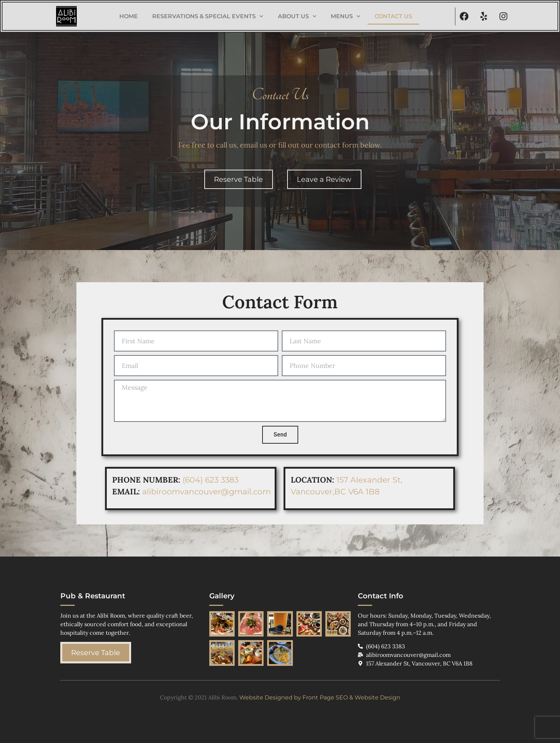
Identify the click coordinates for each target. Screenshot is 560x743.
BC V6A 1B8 (357, 492)
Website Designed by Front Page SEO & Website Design (320, 697)
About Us (297, 16)
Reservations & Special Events (208, 16)
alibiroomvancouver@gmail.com (206, 492)
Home (129, 16)
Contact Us (393, 16)
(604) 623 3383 (212, 480)
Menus (346, 16)
